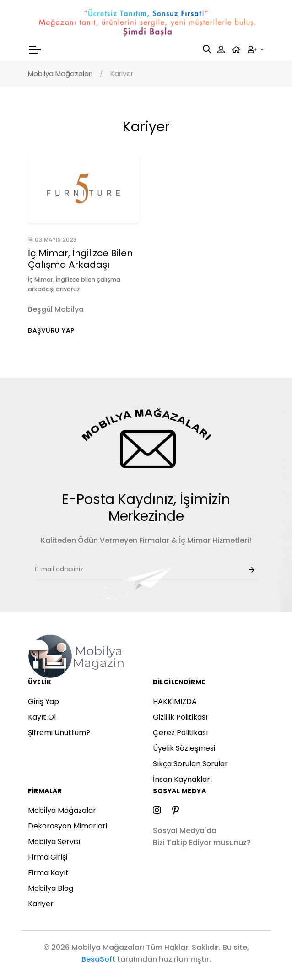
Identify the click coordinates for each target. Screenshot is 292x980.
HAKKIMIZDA (175, 701)
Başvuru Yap (51, 330)
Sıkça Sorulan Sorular (190, 764)
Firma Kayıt (48, 873)
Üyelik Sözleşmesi (184, 748)
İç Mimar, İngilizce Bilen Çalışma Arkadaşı (80, 259)
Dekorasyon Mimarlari (68, 826)
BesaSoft (98, 959)
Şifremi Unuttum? (59, 733)
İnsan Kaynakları (182, 779)
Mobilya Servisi (54, 842)
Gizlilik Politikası (180, 717)
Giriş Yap (43, 701)
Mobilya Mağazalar (62, 810)
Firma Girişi (48, 857)
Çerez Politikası (180, 733)
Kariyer (41, 904)
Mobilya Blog (51, 888)
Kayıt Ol (42, 717)
